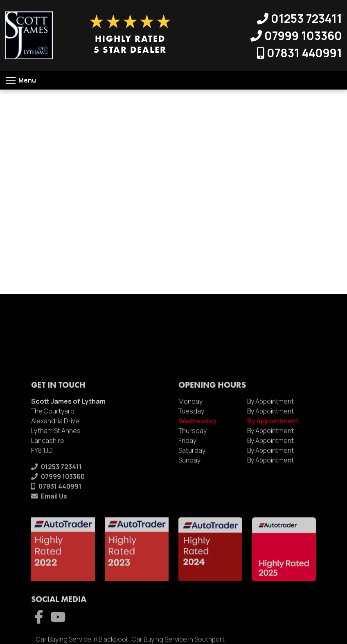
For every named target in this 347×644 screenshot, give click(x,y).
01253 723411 (300, 18)
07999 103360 (296, 36)
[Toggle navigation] (20, 80)
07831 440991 (300, 53)
